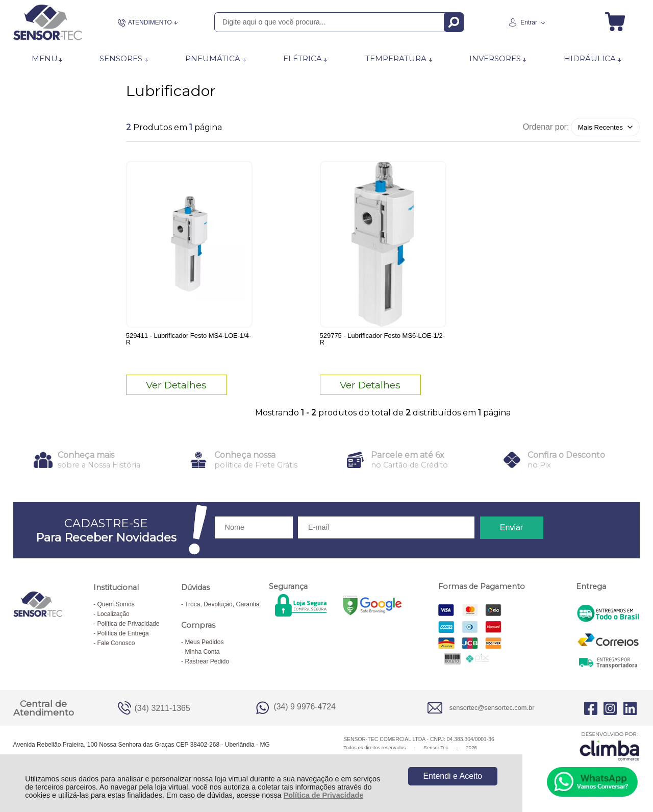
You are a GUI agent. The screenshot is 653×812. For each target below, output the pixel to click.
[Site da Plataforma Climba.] (610, 751)
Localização (113, 619)
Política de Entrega (123, 638)
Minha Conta (202, 657)
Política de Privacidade (324, 795)
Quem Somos (116, 609)
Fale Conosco (116, 648)
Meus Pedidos (204, 647)
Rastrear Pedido (207, 667)
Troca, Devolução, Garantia (222, 609)
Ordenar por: (546, 127)
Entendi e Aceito (453, 776)
